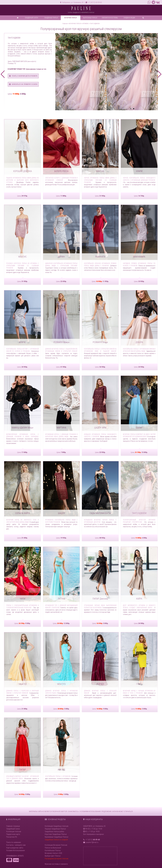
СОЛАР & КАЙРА (22, 513)
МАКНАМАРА (139, 257)
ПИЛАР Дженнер (100, 599)
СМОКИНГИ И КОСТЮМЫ (110, 18)
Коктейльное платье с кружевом (58, 776)
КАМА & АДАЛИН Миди (22, 428)
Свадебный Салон (13, 829)
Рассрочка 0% (12, 837)
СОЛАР (139, 428)
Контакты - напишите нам (16, 845)
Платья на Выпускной (53, 848)
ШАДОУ (61, 513)
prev (3, 74)
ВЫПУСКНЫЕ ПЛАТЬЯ (90, 18)
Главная (65, 24)
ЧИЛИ (22, 599)
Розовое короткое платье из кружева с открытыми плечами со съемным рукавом (22, 266)
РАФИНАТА (100, 257)
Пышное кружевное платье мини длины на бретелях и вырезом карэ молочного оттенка (22, 180)
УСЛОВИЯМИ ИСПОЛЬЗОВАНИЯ (90, 811)
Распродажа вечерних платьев (57, 859)
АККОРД (61, 770)
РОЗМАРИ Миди (100, 342)
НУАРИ (139, 171)
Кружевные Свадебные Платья (56, 837)
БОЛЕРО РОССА (61, 171)
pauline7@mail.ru (92, 842)
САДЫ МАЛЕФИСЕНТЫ (100, 513)
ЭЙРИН (61, 257)
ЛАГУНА (61, 599)
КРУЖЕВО (85, 24)
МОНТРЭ (61, 684)
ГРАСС (139, 684)
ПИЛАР (22, 770)
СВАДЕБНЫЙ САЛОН (31, 18)
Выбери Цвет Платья (53, 856)
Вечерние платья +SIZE (53, 853)
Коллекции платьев (14, 831)
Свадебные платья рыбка (54, 831)
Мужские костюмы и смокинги (56, 864)
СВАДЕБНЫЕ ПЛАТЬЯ (51, 18)
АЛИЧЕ (22, 342)
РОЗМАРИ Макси (61, 342)
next (159, 74)
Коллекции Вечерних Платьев (56, 845)
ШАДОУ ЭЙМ (100, 428)
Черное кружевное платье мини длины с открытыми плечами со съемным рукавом (100, 180)
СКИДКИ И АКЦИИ (129, 18)
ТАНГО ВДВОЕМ (95, 24)
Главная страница (13, 826)
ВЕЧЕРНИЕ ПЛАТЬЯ (71, 18)
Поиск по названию (14, 842)
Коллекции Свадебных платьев (57, 826)
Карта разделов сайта (15, 848)
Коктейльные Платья (53, 850)
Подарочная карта (13, 834)
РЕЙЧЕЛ (100, 684)
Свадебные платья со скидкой (56, 840)
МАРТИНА (61, 428)
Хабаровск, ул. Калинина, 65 (72, 2)
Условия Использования (16, 850)
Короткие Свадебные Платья (56, 834)
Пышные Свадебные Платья (55, 829)
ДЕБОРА (139, 342)
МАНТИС (100, 171)
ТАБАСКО (22, 684)
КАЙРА (139, 599)
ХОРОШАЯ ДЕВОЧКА (22, 171)
